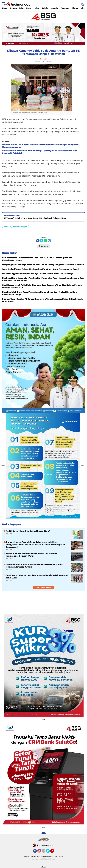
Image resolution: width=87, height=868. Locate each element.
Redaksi (27, 857)
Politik (45, 8)
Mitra (37, 8)
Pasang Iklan (35, 857)
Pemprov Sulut (17, 8)
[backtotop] (44, 834)
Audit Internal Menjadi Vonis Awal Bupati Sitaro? (28, 531)
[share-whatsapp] (45, 241)
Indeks (61, 857)
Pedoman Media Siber (49, 857)
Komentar (43, 246)
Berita (6, 227)
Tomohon (65, 8)
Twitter (49, 852)
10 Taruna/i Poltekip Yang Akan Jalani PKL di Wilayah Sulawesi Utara (35, 218)
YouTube (54, 852)
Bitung (75, 8)
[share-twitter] (42, 241)
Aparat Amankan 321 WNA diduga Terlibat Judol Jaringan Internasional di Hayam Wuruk (32, 555)
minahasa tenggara (20, 227)
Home (5, 8)
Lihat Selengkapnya (43, 588)
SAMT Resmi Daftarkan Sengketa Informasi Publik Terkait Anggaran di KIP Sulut (37, 577)
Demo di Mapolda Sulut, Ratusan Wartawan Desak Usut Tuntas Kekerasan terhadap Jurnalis (35, 566)
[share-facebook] (38, 241)
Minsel (29, 8)
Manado (54, 8)
